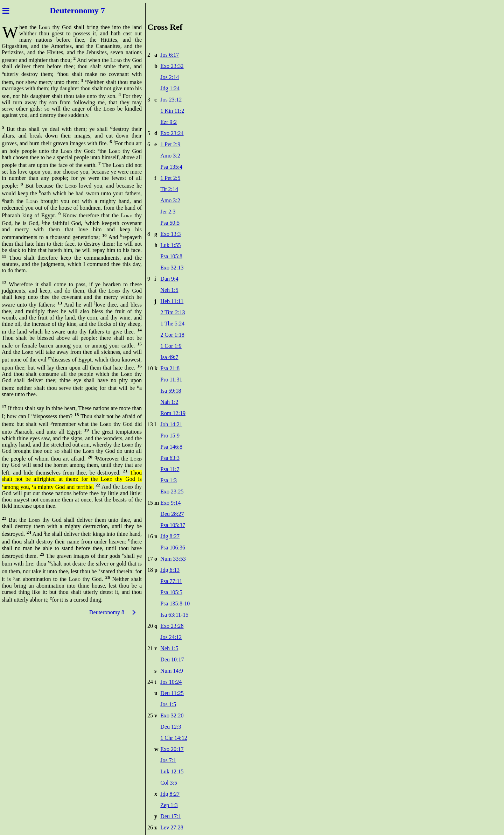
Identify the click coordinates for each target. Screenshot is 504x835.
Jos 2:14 (170, 77)
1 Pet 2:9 (170, 144)
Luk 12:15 (172, 771)
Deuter (62, 10)
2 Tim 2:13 (173, 312)
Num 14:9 (171, 671)
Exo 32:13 (172, 268)
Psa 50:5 (170, 223)
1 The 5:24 (172, 324)
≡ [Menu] (6, 10)
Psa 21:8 (170, 368)
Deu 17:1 (171, 816)
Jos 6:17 (170, 55)
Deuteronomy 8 (107, 612)
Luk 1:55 (170, 245)
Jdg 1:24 (170, 88)
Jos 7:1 (168, 760)
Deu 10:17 (172, 659)
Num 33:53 (173, 559)
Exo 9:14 (170, 503)
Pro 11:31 (171, 380)
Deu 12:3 (171, 727)
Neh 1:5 (169, 290)
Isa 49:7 (169, 357)
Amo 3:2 (170, 156)
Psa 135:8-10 (175, 604)
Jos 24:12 (171, 637)
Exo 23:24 (172, 133)
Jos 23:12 (171, 100)
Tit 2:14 (169, 189)
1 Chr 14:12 (174, 738)
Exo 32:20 (172, 715)
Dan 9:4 (169, 279)
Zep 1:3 (169, 805)
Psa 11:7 (170, 469)
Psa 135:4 (171, 167)
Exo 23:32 (172, 66)
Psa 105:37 (173, 525)
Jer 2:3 (168, 212)
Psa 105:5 (171, 592)
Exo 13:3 (170, 234)
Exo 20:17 (172, 749)
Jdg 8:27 (170, 536)
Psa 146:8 (171, 447)
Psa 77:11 (171, 581)
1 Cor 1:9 (171, 346)
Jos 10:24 (171, 682)
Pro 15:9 (170, 436)
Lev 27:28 (172, 827)
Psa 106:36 (173, 548)
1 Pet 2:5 (170, 178)
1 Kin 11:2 (172, 111)
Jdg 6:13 (170, 570)
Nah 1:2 (169, 402)
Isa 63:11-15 (174, 615)
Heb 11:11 (172, 301)
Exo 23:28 (172, 626)
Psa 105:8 (171, 256)
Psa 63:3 (170, 458)
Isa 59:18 (171, 391)
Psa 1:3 (169, 480)
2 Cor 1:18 (172, 335)
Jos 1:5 (168, 704)
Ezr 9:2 (169, 122)
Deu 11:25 (172, 693)
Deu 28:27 (172, 514)
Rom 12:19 (173, 413)
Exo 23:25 (172, 492)
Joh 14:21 (171, 424)
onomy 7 (89, 10)
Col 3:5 (169, 783)
